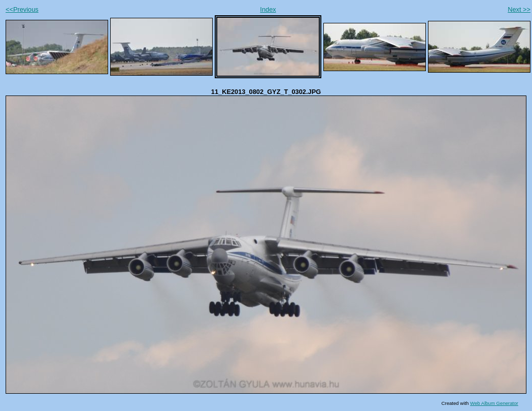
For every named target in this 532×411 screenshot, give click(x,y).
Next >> (519, 9)
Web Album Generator (494, 403)
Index (268, 9)
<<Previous (22, 9)
